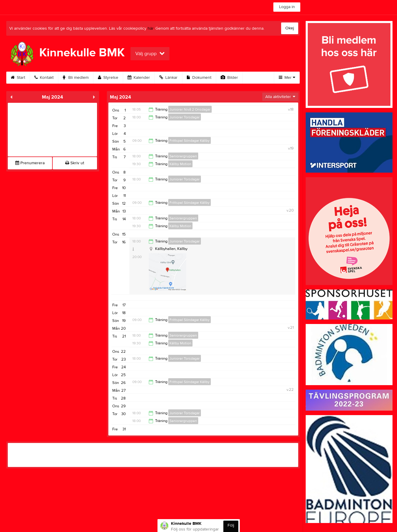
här (150, 28)
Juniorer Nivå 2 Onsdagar (190, 109)
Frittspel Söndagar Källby (190, 141)
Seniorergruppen (183, 156)
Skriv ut (75, 163)
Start (18, 78)
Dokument (199, 78)
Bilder (229, 78)
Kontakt (44, 78)
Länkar (168, 78)
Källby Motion (180, 164)
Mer (287, 78)
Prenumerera (30, 163)
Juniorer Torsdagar (185, 117)
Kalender (139, 78)
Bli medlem (76, 78)
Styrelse (108, 78)
